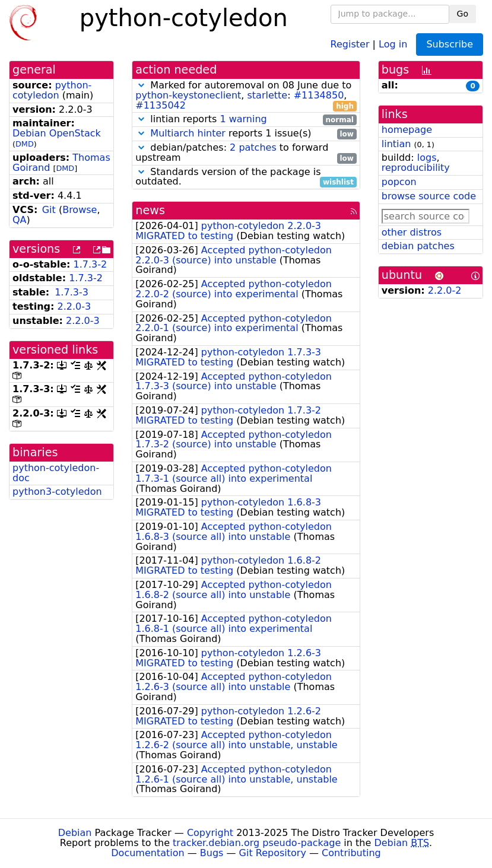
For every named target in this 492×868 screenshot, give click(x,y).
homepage (407, 130)
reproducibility (416, 168)
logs (427, 158)
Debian (75, 833)
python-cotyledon (52, 90)
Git (49, 210)
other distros (412, 232)
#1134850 (319, 95)
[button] (141, 85)
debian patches (418, 246)
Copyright (210, 833)
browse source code (429, 196)
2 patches (253, 147)
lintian (396, 144)
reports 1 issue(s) (246, 134)
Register (350, 44)
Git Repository (273, 853)
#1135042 (161, 105)
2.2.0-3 (74, 306)
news (150, 210)
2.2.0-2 (445, 290)
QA (20, 220)
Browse (80, 210)
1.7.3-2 (91, 264)
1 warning (243, 119)
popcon (399, 182)
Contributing (351, 853)
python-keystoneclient (188, 95)
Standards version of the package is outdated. (246, 177)
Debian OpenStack (57, 133)
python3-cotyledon (57, 492)
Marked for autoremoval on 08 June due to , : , (246, 96)
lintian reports (246, 120)
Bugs (212, 853)
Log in (393, 44)
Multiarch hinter (188, 133)
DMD (25, 144)
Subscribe (450, 44)
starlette (268, 95)
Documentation (147, 853)
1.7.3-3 (72, 292)
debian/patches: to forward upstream (246, 153)
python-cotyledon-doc (56, 473)
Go (463, 14)
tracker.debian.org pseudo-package (257, 843)
